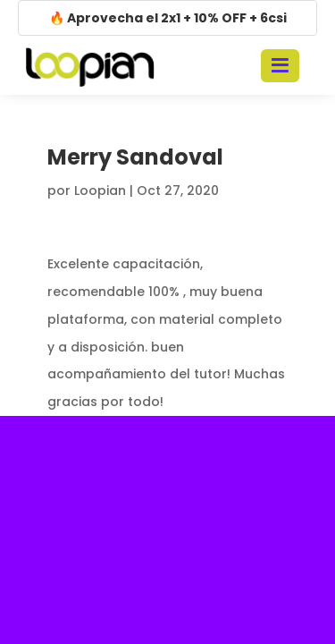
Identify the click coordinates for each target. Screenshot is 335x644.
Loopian (100, 191)
